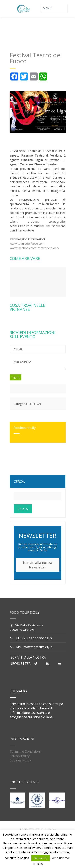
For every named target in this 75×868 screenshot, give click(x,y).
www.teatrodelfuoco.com (27, 243)
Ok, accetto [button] (40, 858)
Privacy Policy (20, 756)
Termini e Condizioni (25, 751)
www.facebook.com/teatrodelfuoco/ (34, 248)
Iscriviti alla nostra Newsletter (38, 565)
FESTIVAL (35, 404)
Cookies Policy (20, 760)
